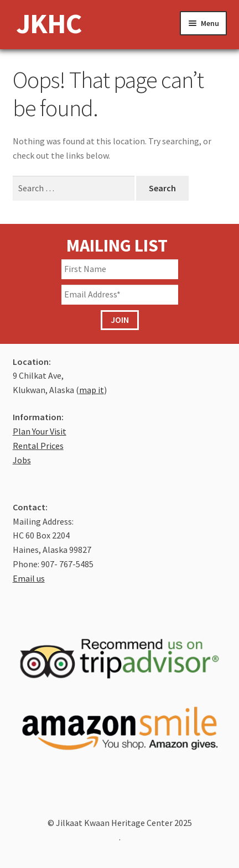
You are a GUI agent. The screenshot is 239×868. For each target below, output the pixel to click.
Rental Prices (38, 446)
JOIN (120, 320)
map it (92, 390)
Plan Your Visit (40, 431)
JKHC (49, 23)
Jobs (22, 460)
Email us (29, 578)
